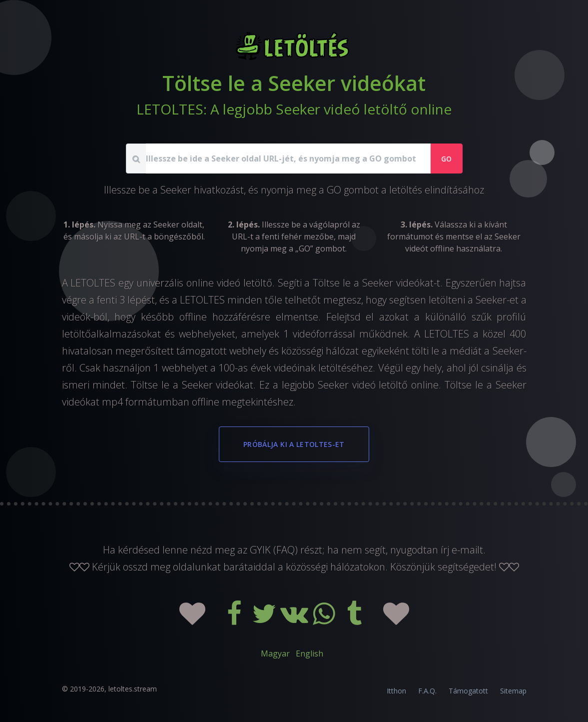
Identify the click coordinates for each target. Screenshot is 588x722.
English (309, 653)
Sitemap (513, 691)
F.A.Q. (427, 691)
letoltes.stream (133, 689)
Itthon (396, 691)
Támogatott (468, 691)
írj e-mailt (462, 550)
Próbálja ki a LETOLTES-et (294, 444)
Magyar (275, 653)
